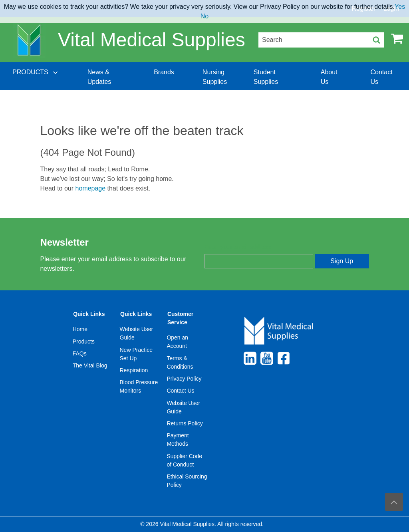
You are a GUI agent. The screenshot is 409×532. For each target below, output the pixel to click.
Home (80, 329)
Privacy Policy (184, 379)
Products (84, 341)
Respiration (134, 370)
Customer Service (180, 318)
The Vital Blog (90, 365)
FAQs (80, 353)
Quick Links (89, 314)
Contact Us (180, 391)
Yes (400, 7)
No (204, 16)
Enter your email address (238, 247)
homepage (91, 188)
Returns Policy (185, 423)
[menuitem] (36, 77)
